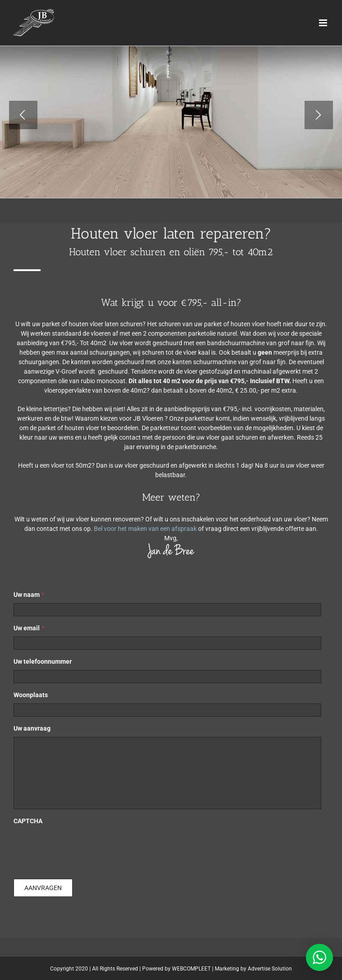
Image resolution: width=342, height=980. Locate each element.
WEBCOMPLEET (191, 969)
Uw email (29, 628)
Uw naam (29, 595)
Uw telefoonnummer (43, 661)
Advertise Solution (270, 969)
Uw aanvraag (32, 728)
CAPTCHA (28, 821)
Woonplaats (31, 695)
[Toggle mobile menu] (324, 23)
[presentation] (82, 847)
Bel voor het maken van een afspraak (145, 529)
